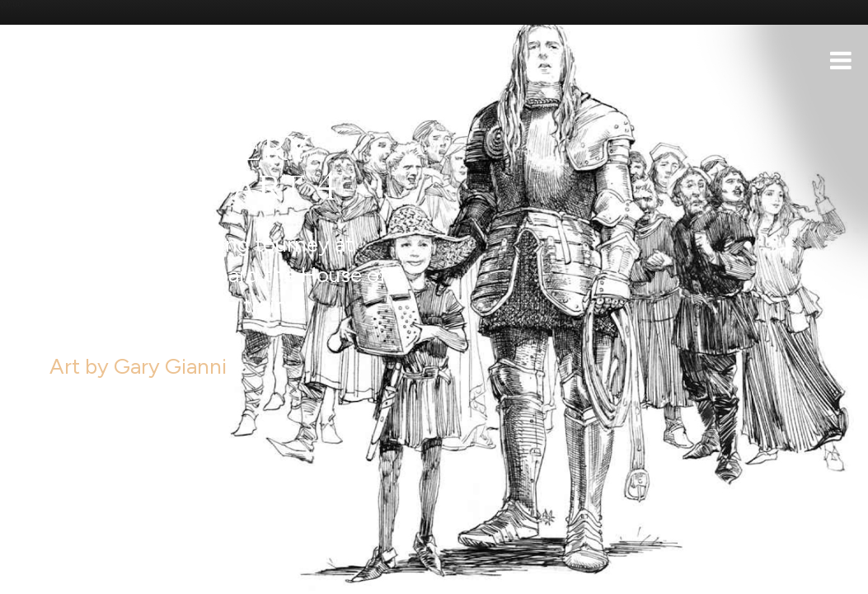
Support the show (91, 573)
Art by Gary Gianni (126, 330)
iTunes (221, 573)
